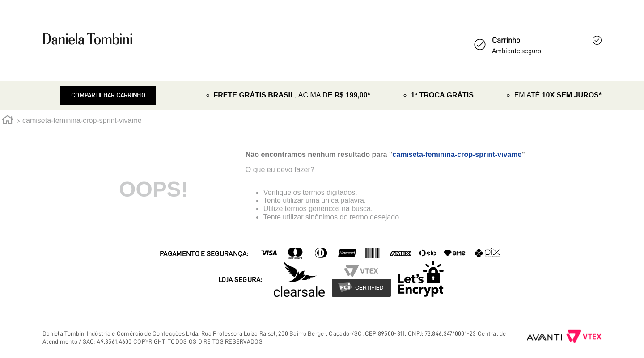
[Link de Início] (8, 121)
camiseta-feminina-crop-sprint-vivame (82, 120)
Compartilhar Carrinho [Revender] (108, 95)
